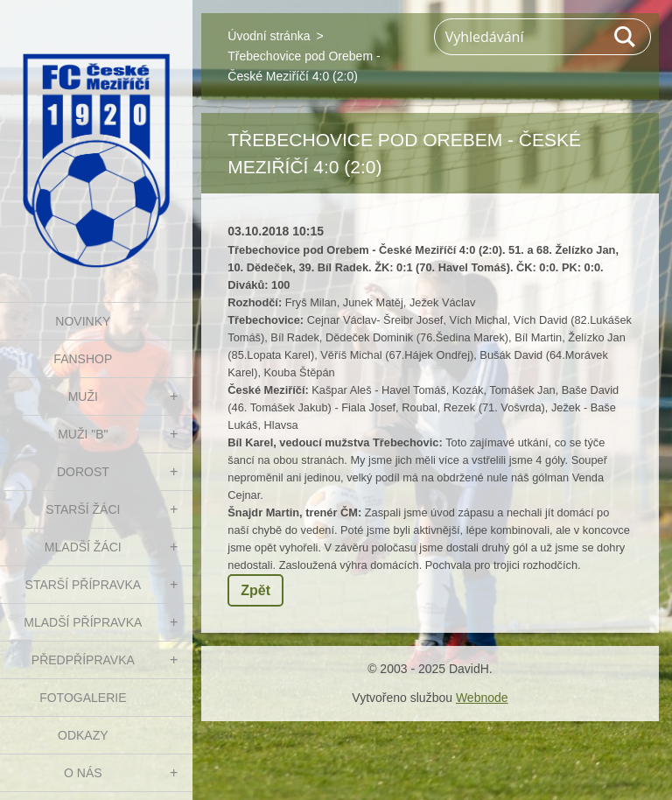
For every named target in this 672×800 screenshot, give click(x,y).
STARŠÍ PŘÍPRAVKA (84, 585)
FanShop (83, 359)
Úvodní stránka (269, 36)
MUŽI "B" (83, 434)
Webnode (482, 698)
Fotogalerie (83, 698)
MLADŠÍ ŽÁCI (83, 547)
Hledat (626, 37)
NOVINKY (83, 321)
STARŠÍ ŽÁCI (83, 509)
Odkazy (83, 735)
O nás (83, 773)
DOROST (83, 472)
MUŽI (83, 396)
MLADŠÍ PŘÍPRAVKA (83, 622)
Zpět (255, 590)
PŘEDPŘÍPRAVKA (83, 660)
